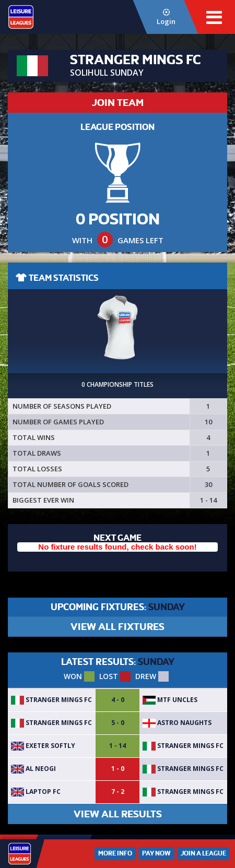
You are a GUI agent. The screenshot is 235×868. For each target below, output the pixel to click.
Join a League (203, 853)
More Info (115, 853)
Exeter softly (43, 746)
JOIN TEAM (118, 103)
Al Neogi (33, 769)
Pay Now (156, 853)
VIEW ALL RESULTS (118, 814)
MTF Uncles (170, 700)
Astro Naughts (177, 723)
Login (166, 17)
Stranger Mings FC (51, 700)
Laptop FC (36, 792)
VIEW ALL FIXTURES (118, 627)
